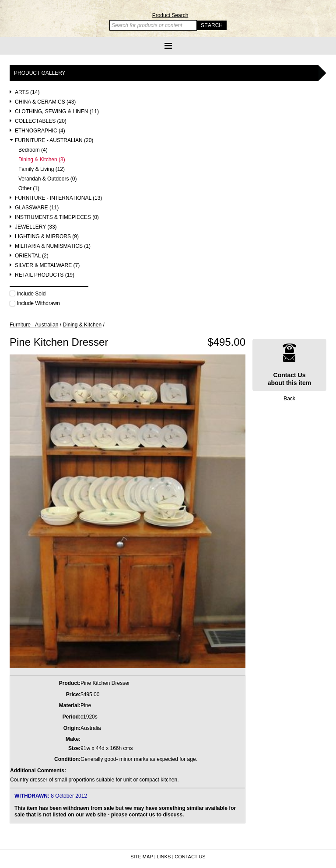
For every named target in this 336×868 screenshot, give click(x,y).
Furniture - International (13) (58, 198)
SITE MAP (142, 857)
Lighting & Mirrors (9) (47, 237)
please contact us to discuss (147, 815)
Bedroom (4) (33, 150)
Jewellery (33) (36, 227)
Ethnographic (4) (40, 131)
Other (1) (29, 189)
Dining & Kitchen (82, 325)
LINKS (164, 857)
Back (289, 399)
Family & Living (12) (42, 169)
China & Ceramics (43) (45, 102)
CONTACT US (190, 857)
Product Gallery (40, 73)
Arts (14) (27, 92)
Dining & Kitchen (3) (42, 160)
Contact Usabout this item (290, 365)
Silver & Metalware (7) (47, 266)
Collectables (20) (41, 121)
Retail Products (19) (45, 275)
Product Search (170, 15)
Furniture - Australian (34, 325)
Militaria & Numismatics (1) (53, 246)
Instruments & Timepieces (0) (57, 217)
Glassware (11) (37, 208)
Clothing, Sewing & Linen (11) (57, 112)
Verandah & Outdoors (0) (47, 179)
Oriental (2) (32, 256)
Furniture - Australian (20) (54, 141)
